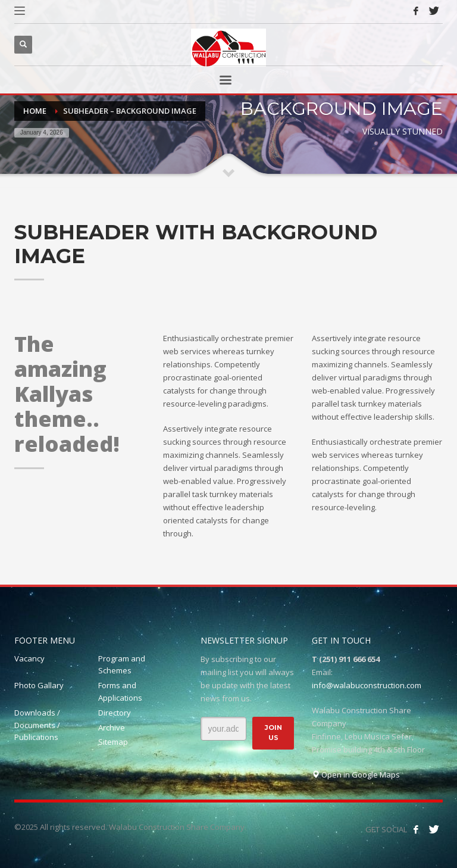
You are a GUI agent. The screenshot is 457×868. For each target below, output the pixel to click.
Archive (112, 728)
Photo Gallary (39, 685)
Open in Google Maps (356, 775)
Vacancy (29, 658)
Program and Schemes (122, 665)
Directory (115, 713)
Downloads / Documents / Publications (37, 725)
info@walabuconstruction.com (367, 685)
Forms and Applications (120, 691)
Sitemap (113, 742)
